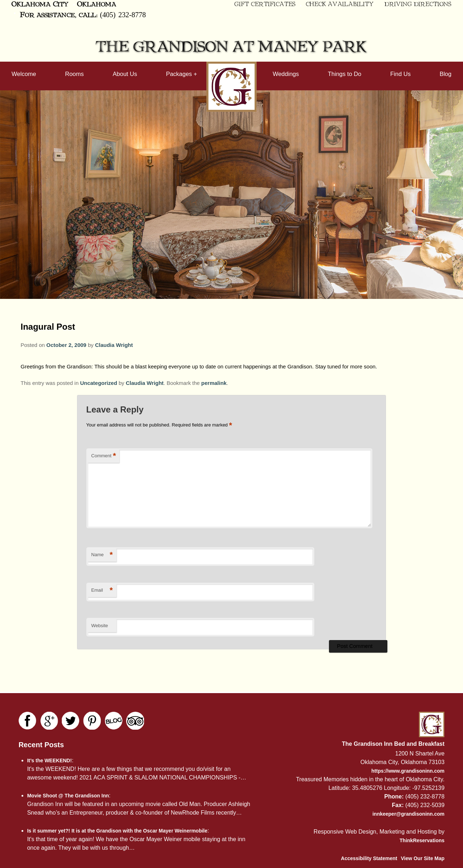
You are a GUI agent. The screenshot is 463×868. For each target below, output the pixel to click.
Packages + (182, 74)
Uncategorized (98, 383)
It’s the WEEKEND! (50, 760)
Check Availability (340, 4)
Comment (104, 456)
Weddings (286, 74)
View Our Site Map (423, 858)
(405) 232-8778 (123, 14)
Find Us (400, 74)
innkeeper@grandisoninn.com (408, 814)
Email (102, 590)
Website (100, 626)
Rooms (75, 74)
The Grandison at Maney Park (231, 47)
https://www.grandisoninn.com (408, 771)
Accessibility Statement (369, 858)
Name (102, 555)
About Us (125, 74)
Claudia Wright (114, 345)
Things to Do (345, 74)
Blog (446, 74)
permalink (214, 383)
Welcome (24, 74)
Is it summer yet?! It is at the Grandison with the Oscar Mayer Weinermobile (117, 831)
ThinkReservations (422, 840)
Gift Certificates (265, 4)
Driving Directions (418, 4)
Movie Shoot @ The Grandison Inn (68, 796)
